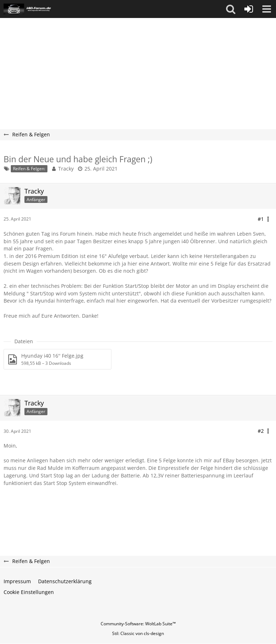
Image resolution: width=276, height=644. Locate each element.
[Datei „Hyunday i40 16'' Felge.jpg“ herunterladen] (57, 359)
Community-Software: (138, 624)
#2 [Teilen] (261, 431)
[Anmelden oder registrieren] (249, 9)
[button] (231, 9)
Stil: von (138, 633)
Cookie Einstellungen (29, 592)
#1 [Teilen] (261, 219)
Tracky (66, 169)
